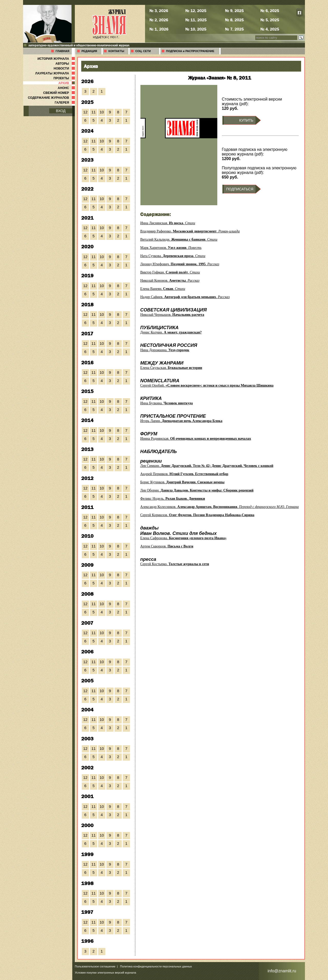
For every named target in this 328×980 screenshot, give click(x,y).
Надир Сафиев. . (185, 297)
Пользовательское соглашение (95, 966)
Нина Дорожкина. (165, 350)
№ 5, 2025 (270, 20)
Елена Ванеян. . (163, 289)
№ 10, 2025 (196, 29)
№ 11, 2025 (196, 20)
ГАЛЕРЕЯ (65, 103)
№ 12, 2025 (196, 11)
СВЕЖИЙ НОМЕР (60, 93)
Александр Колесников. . (219, 507)
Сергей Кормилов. (197, 515)
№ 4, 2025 (270, 29)
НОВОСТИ (65, 68)
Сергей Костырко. (175, 564)
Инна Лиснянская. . (168, 223)
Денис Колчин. (171, 332)
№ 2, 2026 (159, 20)
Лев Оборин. (197, 490)
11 (94, 112)
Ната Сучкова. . (173, 256)
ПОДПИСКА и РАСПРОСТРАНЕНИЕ (190, 51)
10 (102, 112)
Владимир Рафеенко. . (190, 231)
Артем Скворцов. (167, 546)
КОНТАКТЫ (116, 51)
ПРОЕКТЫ (65, 78)
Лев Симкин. (207, 466)
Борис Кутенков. (182, 482)
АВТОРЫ (66, 64)
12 (85, 112)
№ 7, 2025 (234, 29)
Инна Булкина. (166, 403)
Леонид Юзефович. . (180, 264)
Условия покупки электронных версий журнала (105, 973)
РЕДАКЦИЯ (89, 51)
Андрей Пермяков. (184, 474)
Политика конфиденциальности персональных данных (156, 966)
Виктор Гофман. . (170, 272)
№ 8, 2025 (234, 20)
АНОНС (67, 88)
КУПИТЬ (246, 120)
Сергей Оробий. (207, 385)
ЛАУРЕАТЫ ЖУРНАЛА (56, 73)
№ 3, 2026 (159, 11)
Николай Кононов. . (170, 281)
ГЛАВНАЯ (62, 51)
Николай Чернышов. (172, 315)
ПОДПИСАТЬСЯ (240, 189)
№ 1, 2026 (159, 29)
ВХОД (61, 111)
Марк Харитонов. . (171, 248)
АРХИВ (67, 83)
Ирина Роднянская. (196, 439)
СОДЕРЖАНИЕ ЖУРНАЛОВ (52, 98)
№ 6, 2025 (270, 11)
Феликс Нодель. (173, 499)
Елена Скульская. (171, 368)
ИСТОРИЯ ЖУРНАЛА (57, 59)
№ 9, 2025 (234, 11)
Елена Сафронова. (183, 538)
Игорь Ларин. (181, 421)
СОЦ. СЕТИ (143, 51)
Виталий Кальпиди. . (179, 239)
